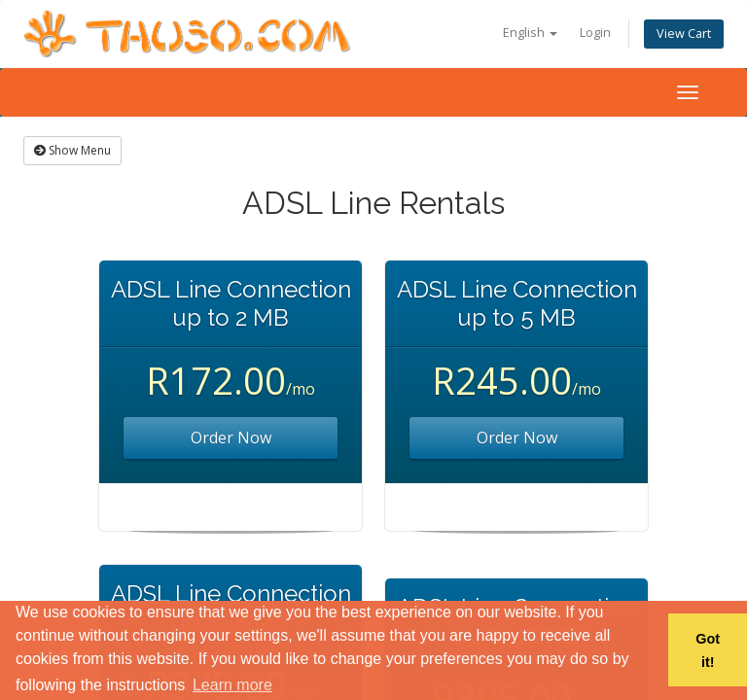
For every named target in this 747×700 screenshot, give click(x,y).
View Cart (684, 34)
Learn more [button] (232, 685)
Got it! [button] (708, 650)
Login (595, 33)
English (530, 33)
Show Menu (72, 150)
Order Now (231, 437)
